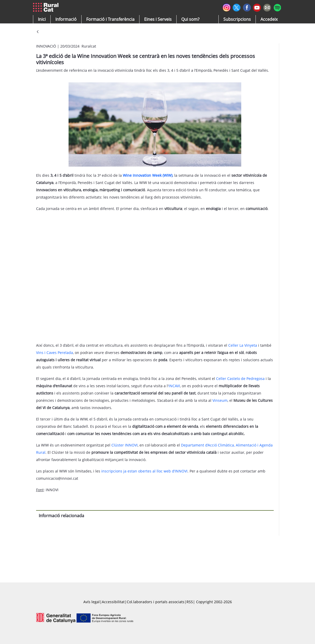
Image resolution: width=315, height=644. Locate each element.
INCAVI (174, 386)
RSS (190, 602)
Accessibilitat (113, 602)
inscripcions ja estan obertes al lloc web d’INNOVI (144, 471)
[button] (42, 19)
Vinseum (220, 400)
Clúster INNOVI (125, 445)
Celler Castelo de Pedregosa (240, 379)
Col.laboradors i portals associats (156, 602)
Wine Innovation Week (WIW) (148, 175)
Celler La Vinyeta (243, 345)
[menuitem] (110, 19)
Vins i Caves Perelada (55, 353)
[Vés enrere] (38, 32)
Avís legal (92, 602)
